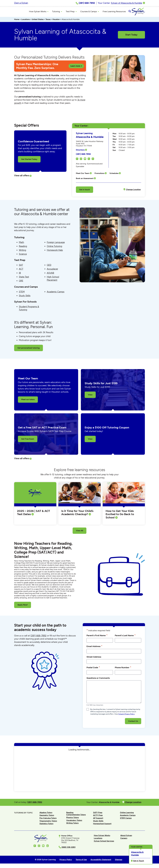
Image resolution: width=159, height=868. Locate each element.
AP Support (98, 819)
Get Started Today (29, 160)
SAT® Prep (98, 813)
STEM (22, 293)
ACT (21, 270)
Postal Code (93, 668)
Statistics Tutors (46, 825)
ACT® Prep (98, 816)
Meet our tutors (28, 400)
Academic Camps (56, 293)
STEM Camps (126, 819)
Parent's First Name (97, 636)
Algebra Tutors (46, 813)
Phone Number (123, 668)
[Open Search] (143, 12)
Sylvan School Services (104, 842)
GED (49, 266)
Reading (23, 247)
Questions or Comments (98, 679)
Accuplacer (52, 270)
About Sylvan (126, 836)
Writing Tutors (72, 824)
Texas (48, 20)
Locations (26, 20)
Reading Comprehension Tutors (76, 815)
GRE (21, 282)
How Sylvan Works (102, 836)
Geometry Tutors (47, 816)
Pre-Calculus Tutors (48, 819)
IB (20, 274)
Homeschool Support (102, 825)
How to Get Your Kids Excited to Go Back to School (120, 515)
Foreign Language (56, 243)
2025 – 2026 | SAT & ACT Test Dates (34, 514)
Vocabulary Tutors (74, 821)
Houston (56, 20)
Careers (124, 839)
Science (23, 255)
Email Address (94, 647)
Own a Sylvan (21, 3)
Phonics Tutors (72, 819)
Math (21, 243)
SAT (21, 266)
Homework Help (55, 251)
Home (17, 20)
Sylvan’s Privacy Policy (126, 715)
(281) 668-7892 (83, 155)
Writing (22, 251)
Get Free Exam (28, 440)
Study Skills (25, 297)
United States (38, 20)
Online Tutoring (54, 247)
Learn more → (76, 67)
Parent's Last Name (125, 636)
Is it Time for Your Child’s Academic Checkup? (77, 514)
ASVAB (50, 274)
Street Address (94, 658)
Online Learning (127, 813)
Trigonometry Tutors (48, 822)
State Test (24, 278)
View (90, 396)
